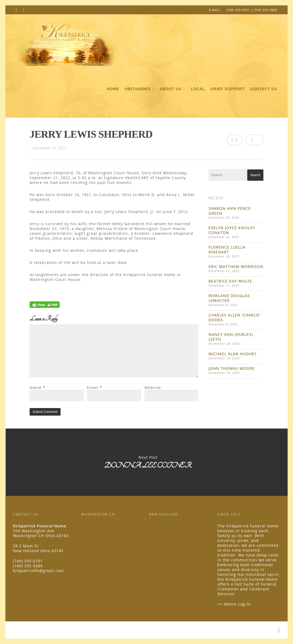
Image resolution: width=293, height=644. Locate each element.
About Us (173, 89)
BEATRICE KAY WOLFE (230, 281)
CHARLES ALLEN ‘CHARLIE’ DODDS (234, 317)
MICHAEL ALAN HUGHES (233, 354)
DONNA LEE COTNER (148, 462)
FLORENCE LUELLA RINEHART (227, 250)
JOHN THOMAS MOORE (232, 368)
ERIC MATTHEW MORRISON (236, 267)
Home (113, 89)
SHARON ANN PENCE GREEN (230, 211)
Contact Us (264, 89)
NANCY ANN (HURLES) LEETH (231, 337)
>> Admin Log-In (234, 604)
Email (94, 387)
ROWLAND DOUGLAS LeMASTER (229, 298)
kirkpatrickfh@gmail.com (38, 571)
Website (153, 387)
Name (37, 387)
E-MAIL (214, 10)
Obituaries (140, 89)
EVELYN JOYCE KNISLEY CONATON (232, 230)
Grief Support (227, 89)
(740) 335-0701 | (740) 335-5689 (252, 10)
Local (198, 89)
